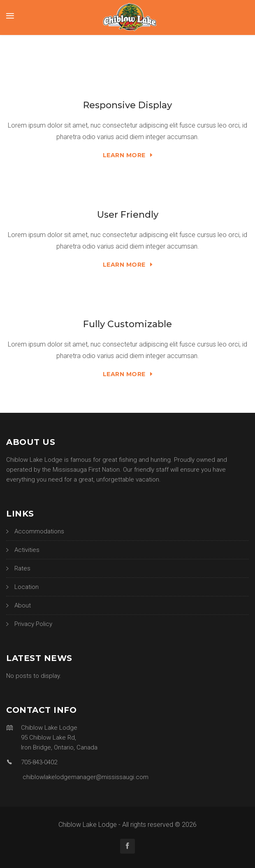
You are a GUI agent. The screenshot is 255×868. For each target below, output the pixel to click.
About (23, 605)
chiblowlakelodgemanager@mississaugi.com (86, 777)
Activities (27, 550)
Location (27, 587)
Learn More (128, 155)
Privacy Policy (33, 624)
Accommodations (39, 531)
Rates (22, 568)
